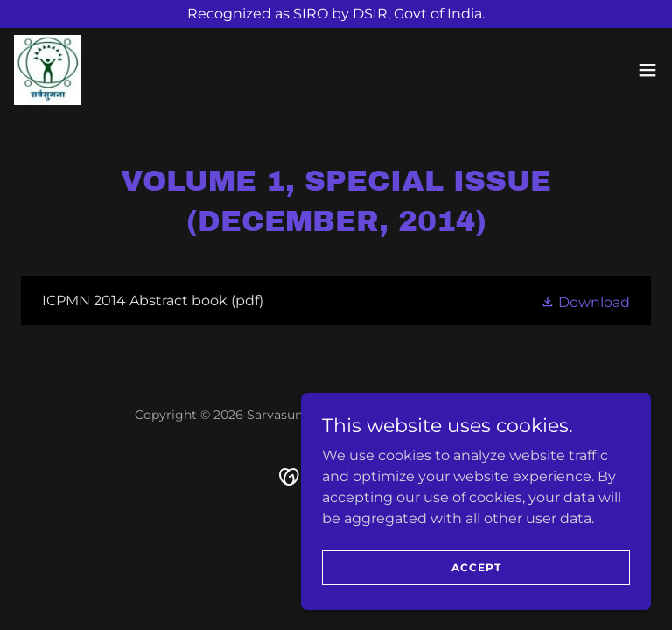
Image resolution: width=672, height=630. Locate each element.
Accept (476, 567)
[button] (647, 70)
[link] (47, 70)
